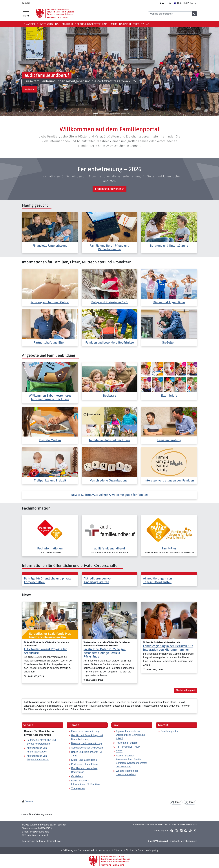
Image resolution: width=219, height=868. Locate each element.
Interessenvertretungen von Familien (169, 480)
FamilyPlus (169, 548)
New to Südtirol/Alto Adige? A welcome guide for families (109, 495)
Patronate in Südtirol (127, 743)
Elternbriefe (169, 395)
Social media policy (147, 850)
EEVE (119, 751)
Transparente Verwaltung (148, 825)
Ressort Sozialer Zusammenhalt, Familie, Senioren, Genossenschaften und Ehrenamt (132, 761)
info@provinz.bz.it (39, 832)
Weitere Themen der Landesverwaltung (127, 773)
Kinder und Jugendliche (169, 302)
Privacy (117, 850)
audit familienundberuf (110, 548)
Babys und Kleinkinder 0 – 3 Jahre (87, 754)
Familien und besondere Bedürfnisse (110, 342)
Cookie (129, 850)
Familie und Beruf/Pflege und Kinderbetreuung (87, 737)
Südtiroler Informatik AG (49, 841)
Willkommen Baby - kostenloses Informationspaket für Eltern (50, 397)
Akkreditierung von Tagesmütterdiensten (38, 758)
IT (169, 3)
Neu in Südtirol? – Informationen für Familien (86, 782)
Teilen (176, 802)
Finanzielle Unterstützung (41, 24)
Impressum (103, 850)
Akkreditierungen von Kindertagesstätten (98, 580)
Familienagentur (169, 731)
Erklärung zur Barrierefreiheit (77, 850)
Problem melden (188, 825)
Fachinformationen (50, 548)
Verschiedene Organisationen (110, 480)
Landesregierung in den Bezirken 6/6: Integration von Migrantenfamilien (168, 648)
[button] (8, 71)
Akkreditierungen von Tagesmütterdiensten (157, 580)
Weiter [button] (29, 89)
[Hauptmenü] (26, 13)
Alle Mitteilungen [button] (186, 690)
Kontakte (170, 825)
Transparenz (78, 789)
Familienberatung (169, 440)
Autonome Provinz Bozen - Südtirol (48, 825)
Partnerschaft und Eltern (50, 342)
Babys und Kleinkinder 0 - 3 (109, 302)
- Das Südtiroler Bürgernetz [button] (172, 841)
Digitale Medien (50, 440)
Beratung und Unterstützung (130, 24)
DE (162, 3)
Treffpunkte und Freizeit (50, 480)
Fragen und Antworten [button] (109, 189)
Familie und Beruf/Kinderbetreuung (85, 24)
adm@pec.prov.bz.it (38, 835)
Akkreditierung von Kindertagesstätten (37, 750)
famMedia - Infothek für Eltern (109, 440)
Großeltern (169, 342)
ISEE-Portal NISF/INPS (129, 747)
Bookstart (109, 395)
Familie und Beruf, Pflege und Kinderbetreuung (109, 247)
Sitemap (30, 801)
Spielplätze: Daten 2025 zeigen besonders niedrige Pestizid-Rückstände (105, 653)
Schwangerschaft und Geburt (50, 302)
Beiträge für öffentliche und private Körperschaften (41, 742)
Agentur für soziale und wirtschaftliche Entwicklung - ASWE (131, 735)
